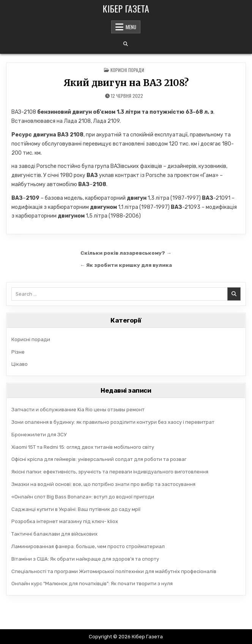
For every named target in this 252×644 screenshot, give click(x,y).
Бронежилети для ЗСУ (39, 435)
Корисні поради (127, 70)
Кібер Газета (126, 8)
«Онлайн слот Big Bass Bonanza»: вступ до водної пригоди (83, 497)
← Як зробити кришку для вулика (126, 265)
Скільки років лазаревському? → (126, 253)
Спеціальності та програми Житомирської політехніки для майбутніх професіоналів (114, 571)
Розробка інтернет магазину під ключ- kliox (65, 521)
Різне (18, 352)
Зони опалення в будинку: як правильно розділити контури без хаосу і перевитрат (113, 422)
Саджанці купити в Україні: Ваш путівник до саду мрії (76, 509)
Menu (131, 27)
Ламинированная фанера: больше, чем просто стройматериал (88, 546)
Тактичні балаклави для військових (54, 534)
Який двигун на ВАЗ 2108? (126, 83)
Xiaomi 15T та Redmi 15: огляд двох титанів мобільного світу (83, 447)
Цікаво (20, 364)
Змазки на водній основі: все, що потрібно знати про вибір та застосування (103, 484)
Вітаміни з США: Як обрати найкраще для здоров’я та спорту (85, 559)
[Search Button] (126, 44)
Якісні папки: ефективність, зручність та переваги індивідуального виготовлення (110, 472)
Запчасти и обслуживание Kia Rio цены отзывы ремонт (78, 410)
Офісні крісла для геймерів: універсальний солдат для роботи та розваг (99, 459)
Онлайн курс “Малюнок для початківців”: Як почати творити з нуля (92, 584)
